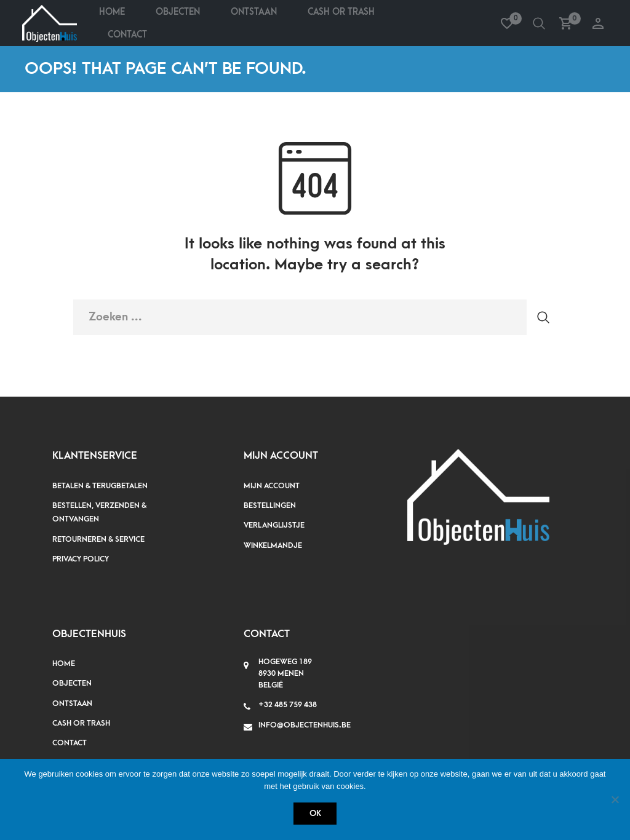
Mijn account (272, 486)
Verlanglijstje (274, 525)
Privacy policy (81, 559)
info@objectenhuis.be (305, 725)
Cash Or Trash (341, 12)
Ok (315, 813)
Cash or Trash (81, 723)
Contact (127, 35)
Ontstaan (254, 12)
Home (112, 12)
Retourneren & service (98, 539)
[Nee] (615, 799)
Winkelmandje (273, 545)
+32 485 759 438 (288, 705)
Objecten (178, 12)
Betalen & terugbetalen (100, 486)
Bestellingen (270, 505)
